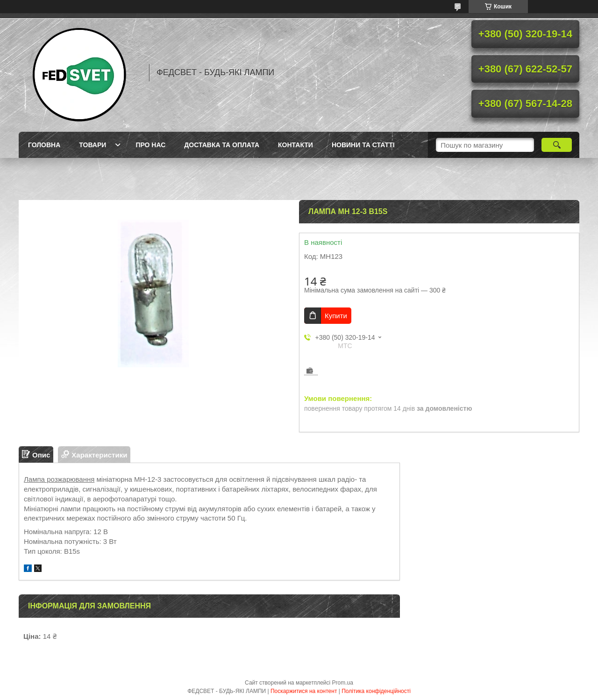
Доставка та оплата (222, 145)
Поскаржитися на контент (304, 691)
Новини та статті (363, 145)
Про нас (150, 145)
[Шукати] (557, 145)
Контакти (295, 145)
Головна (44, 145)
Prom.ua (343, 683)
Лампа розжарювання (59, 479)
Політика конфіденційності (376, 691)
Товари (93, 145)
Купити (336, 316)
